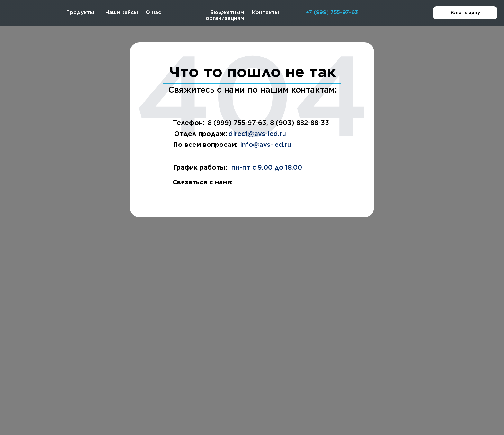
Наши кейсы (122, 12)
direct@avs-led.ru (257, 134)
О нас (153, 12)
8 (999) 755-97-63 (237, 123)
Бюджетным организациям (225, 15)
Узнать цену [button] (474, 13)
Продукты (80, 12)
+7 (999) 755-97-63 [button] (332, 12)
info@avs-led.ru (266, 145)
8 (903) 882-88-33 (300, 123)
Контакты (265, 12)
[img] (21, 14)
